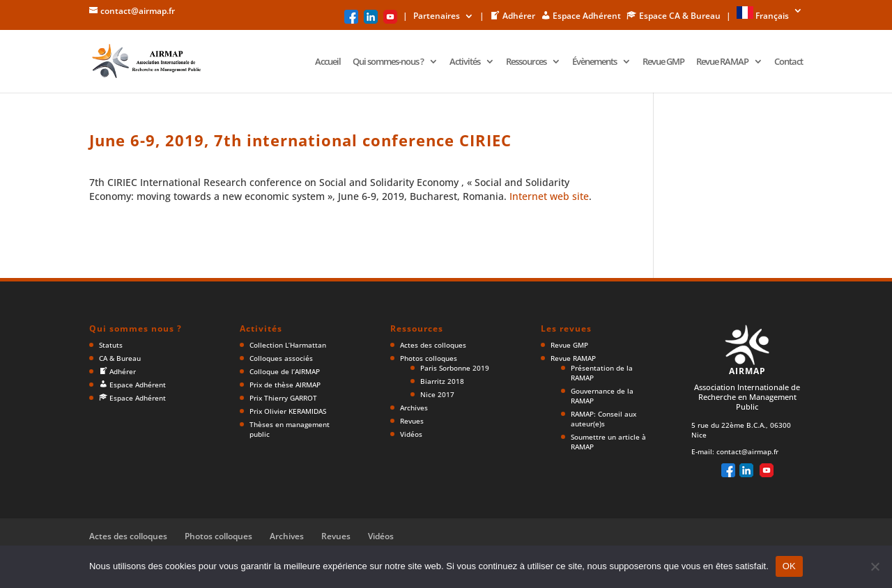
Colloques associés (281, 358)
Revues (412, 421)
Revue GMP (663, 62)
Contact (789, 62)
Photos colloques (429, 358)
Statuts (111, 345)
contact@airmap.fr (747, 451)
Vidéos (411, 434)
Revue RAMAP (722, 62)
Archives (414, 408)
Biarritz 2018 (442, 381)
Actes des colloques (433, 345)
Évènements (594, 62)
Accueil (328, 62)
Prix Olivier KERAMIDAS (288, 411)
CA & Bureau (120, 358)
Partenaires (437, 17)
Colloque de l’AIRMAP (285, 371)
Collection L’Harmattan (288, 345)
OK (789, 566)
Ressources (526, 62)
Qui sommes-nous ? (388, 62)
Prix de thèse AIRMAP (285, 385)
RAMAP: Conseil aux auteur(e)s (603, 419)
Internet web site (549, 196)
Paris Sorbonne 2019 (455, 368)
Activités (465, 62)
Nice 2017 (437, 394)
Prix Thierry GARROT (283, 398)
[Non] (875, 566)
